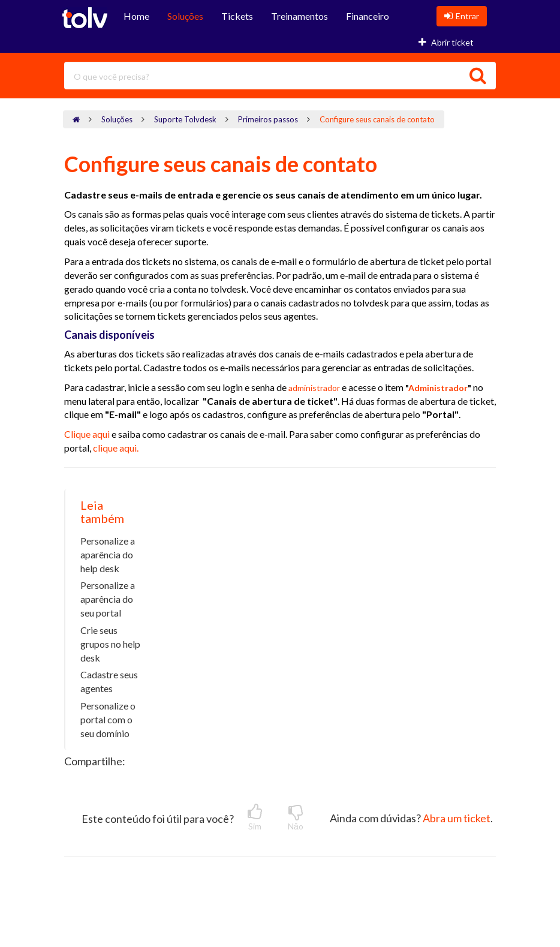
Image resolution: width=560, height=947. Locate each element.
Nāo (296, 817)
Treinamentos (299, 16)
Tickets (237, 16)
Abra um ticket (457, 818)
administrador (314, 388)
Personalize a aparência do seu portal (108, 599)
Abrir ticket (446, 42)
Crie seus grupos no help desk (110, 644)
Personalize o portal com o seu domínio (108, 719)
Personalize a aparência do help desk (108, 554)
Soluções (185, 16)
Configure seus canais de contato (377, 119)
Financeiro (368, 16)
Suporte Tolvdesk (185, 119)
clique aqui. (116, 448)
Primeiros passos (268, 119)
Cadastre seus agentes (109, 681)
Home (136, 16)
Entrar (462, 16)
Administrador (438, 388)
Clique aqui (88, 434)
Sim (255, 817)
